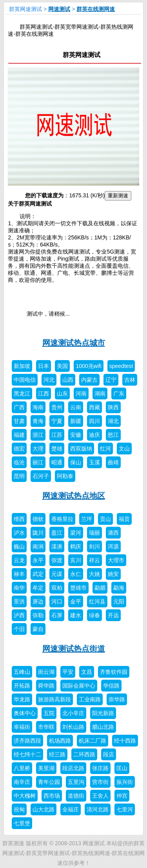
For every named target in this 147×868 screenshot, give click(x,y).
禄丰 (19, 574)
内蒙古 (89, 380)
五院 (49, 713)
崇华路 (117, 699)
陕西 (113, 407)
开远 (113, 615)
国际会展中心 (79, 686)
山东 (62, 394)
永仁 (76, 574)
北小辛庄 (73, 713)
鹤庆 (76, 546)
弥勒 (38, 615)
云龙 (19, 560)
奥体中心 (25, 713)
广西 (19, 407)
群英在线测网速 (96, 9)
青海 (38, 421)
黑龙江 (22, 394)
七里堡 (22, 823)
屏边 (38, 601)
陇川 (38, 533)
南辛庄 (22, 782)
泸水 (19, 533)
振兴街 (125, 782)
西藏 (94, 407)
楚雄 (57, 449)
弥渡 (57, 560)
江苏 (57, 435)
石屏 (57, 615)
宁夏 (57, 421)
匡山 (122, 768)
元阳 (119, 601)
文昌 (87, 672)
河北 (49, 380)
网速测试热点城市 (74, 343)
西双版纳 (81, 449)
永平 (38, 560)
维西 (19, 519)
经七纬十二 (27, 754)
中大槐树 (25, 796)
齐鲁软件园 (114, 672)
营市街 (100, 782)
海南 (38, 407)
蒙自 (38, 629)
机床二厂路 (93, 741)
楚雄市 (78, 588)
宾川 (76, 560)
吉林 (130, 380)
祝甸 (19, 809)
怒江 (113, 435)
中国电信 (25, 380)
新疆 (76, 421)
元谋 (57, 574)
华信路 (111, 686)
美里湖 (46, 768)
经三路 (57, 754)
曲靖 (113, 462)
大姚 (94, 574)
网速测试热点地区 (74, 496)
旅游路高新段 (54, 699)
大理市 (116, 560)
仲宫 (122, 796)
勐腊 (100, 588)
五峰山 (22, 672)
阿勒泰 (65, 476)
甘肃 (19, 421)
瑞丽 (94, 533)
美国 (62, 366)
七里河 (125, 809)
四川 (94, 421)
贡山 (105, 519)
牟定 (38, 588)
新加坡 (22, 366)
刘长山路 (73, 727)
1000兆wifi (88, 366)
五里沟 (76, 782)
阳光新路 (103, 713)
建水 (76, 615)
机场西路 (60, 741)
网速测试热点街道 (74, 649)
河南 (81, 394)
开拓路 (22, 686)
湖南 (100, 394)
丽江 (38, 462)
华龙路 (22, 699)
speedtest (121, 366)
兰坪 (87, 519)
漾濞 (57, 546)
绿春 (94, 615)
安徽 (76, 435)
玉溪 (94, 462)
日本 (44, 366)
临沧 (19, 462)
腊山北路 (103, 727)
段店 (109, 754)
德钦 (38, 519)
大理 (38, 449)
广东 (119, 394)
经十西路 (125, 741)
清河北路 (98, 809)
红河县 (97, 601)
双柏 (57, 588)
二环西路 (84, 754)
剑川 (94, 546)
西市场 (52, 796)
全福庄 (71, 809)
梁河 (76, 533)
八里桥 (22, 768)
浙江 (38, 435)
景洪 (19, 601)
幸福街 (22, 727)
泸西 (19, 615)
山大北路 (44, 809)
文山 (124, 449)
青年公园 (49, 782)
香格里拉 (62, 519)
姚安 (113, 574)
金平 (76, 601)
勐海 (119, 588)
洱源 (113, 546)
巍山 (19, 546)
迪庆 (94, 435)
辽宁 (111, 380)
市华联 (46, 727)
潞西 (113, 533)
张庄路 (100, 768)
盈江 (57, 533)
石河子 (41, 476)
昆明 (19, 476)
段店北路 (73, 768)
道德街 (76, 796)
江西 (44, 394)
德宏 (19, 449)
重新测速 (118, 196)
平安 (68, 672)
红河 (105, 449)
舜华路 (46, 686)
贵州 (57, 407)
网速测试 (59, 9)
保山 (76, 462)
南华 (19, 588)
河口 (57, 601)
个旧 (19, 629)
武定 (38, 574)
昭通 (57, 462)
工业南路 (90, 699)
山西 (68, 380)
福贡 (124, 519)
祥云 (94, 560)
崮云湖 (46, 672)
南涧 (38, 546)
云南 (76, 407)
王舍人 (100, 796)
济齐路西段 (27, 741)
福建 (19, 435)
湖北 (113, 421)
